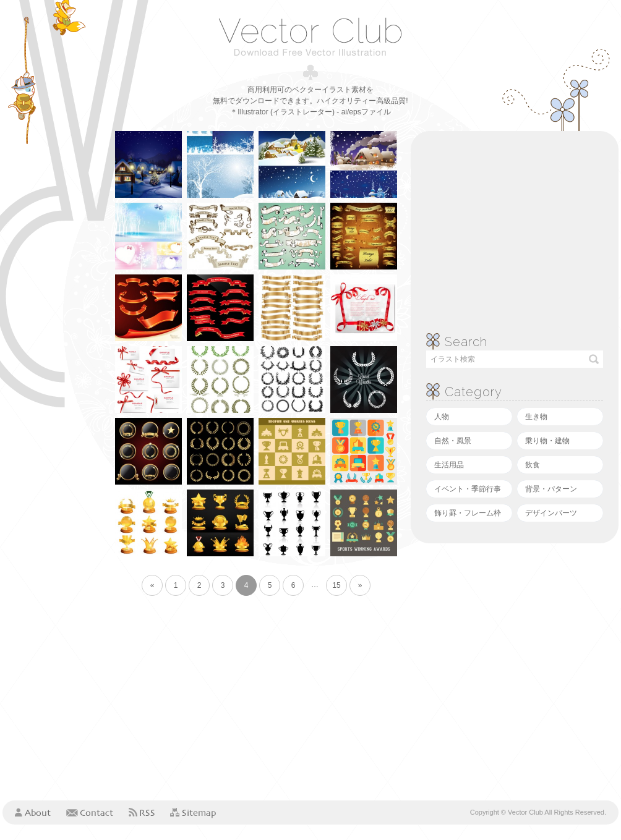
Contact (90, 812)
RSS (142, 812)
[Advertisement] (52, 316)
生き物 (536, 417)
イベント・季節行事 (468, 489)
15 (336, 585)
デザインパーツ (551, 513)
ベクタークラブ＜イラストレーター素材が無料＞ (310, 36)
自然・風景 (453, 441)
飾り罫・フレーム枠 (468, 513)
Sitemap (193, 813)
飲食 (533, 465)
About (33, 812)
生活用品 (449, 465)
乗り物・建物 (547, 441)
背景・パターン (551, 489)
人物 (442, 417)
